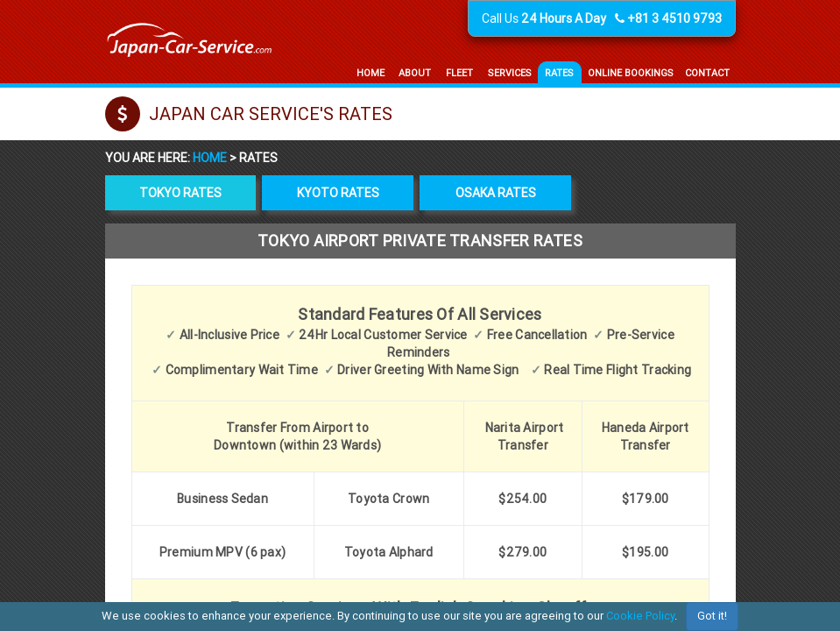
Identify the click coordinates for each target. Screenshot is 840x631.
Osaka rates (496, 193)
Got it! (712, 616)
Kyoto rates (338, 193)
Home (211, 158)
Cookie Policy (640, 616)
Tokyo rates (180, 193)
